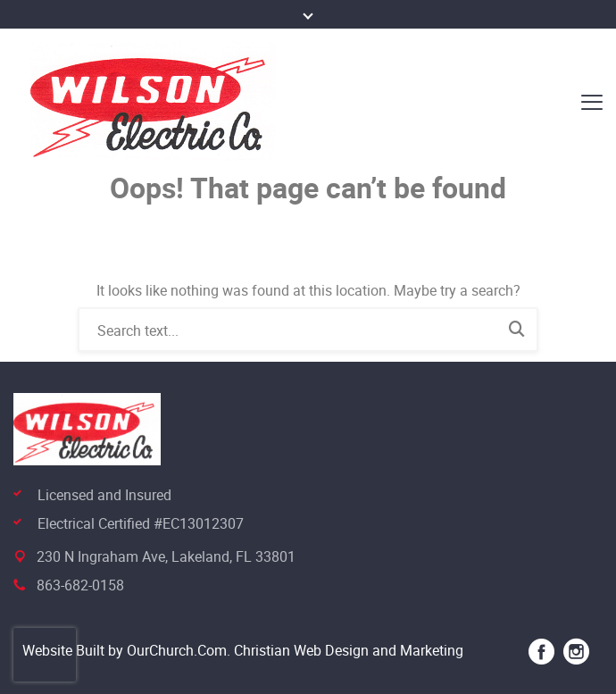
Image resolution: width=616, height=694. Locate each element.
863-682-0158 (80, 585)
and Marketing (416, 650)
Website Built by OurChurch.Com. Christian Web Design (196, 650)
